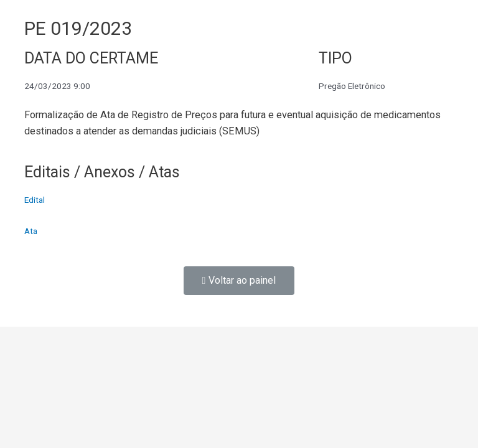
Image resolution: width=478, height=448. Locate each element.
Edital (35, 200)
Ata (31, 231)
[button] (239, 281)
